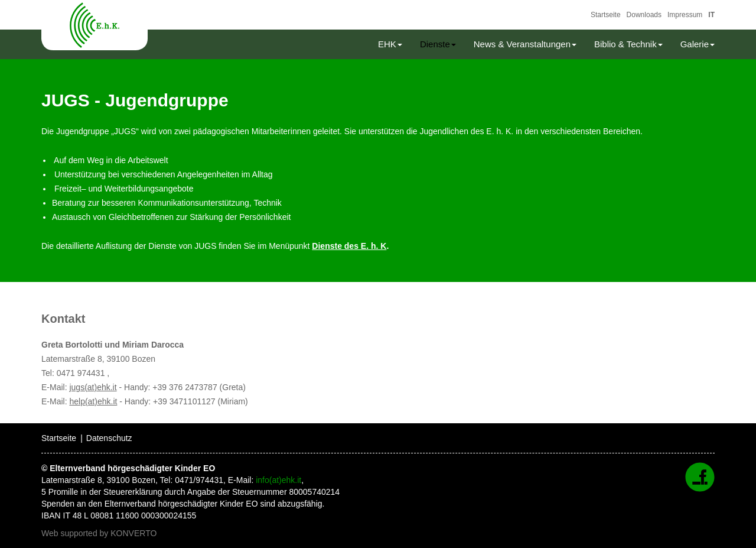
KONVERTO (133, 533)
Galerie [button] (698, 44)
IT (711, 15)
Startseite (606, 15)
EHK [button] (390, 44)
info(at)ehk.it (278, 480)
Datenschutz (109, 438)
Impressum (685, 15)
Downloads (644, 15)
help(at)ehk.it (93, 401)
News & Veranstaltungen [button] (525, 44)
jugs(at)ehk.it (93, 387)
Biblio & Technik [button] (628, 44)
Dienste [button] (438, 44)
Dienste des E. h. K (349, 246)
